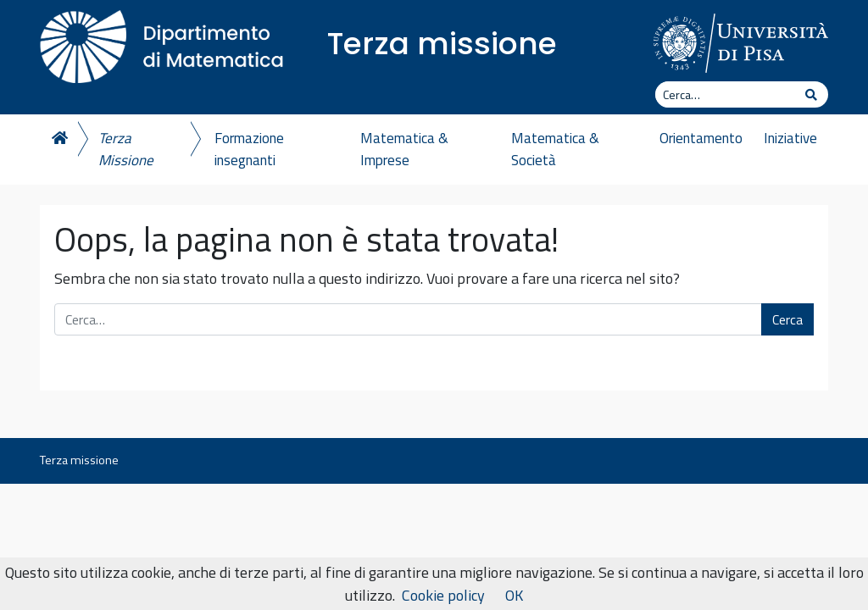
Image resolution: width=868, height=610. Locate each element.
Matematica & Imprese (404, 149)
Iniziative (790, 138)
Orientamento (701, 138)
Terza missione (442, 44)
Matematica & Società (555, 149)
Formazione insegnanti (249, 149)
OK (514, 595)
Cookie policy (443, 595)
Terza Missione (126, 149)
